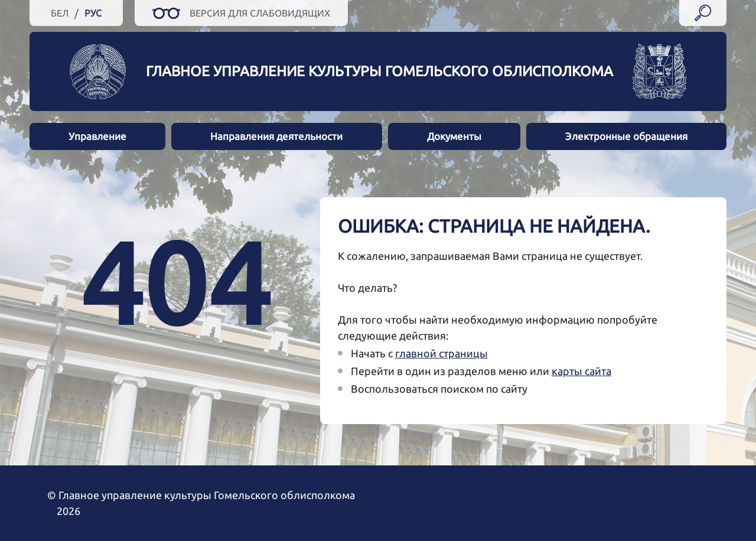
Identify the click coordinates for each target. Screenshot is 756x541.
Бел (60, 13)
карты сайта (581, 371)
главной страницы (441, 353)
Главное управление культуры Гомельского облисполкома (379, 71)
